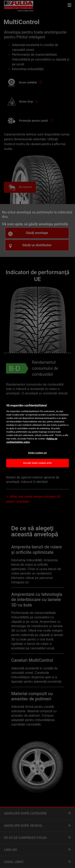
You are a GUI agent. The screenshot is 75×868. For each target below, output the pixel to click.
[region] (37, 434)
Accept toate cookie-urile (37, 463)
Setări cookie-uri (38, 453)
